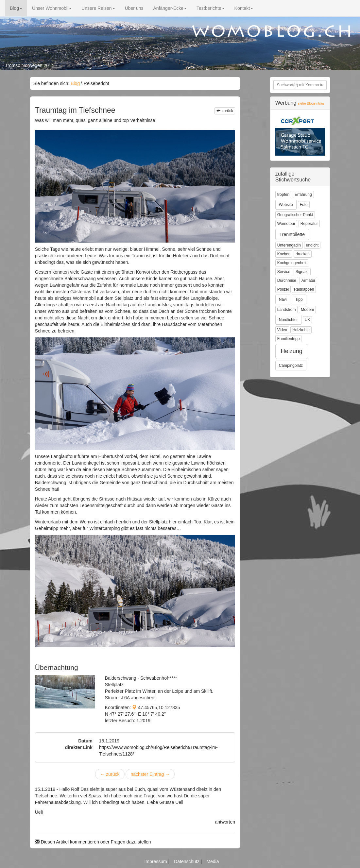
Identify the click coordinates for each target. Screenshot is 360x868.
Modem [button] (307, 310)
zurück (225, 111)
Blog (16, 8)
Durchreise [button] (287, 281)
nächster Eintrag (150, 774)
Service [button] (284, 272)
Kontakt (244, 8)
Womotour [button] (286, 224)
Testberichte (210, 8)
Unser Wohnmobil (52, 8)
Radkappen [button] (304, 289)
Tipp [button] (299, 299)
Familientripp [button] (289, 339)
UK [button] (308, 320)
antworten (225, 822)
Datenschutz (187, 861)
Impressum (156, 861)
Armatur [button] (309, 281)
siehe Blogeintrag (311, 103)
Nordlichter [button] (288, 320)
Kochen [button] (284, 254)
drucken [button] (303, 254)
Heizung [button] (292, 351)
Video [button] (282, 330)
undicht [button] (312, 245)
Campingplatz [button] (291, 366)
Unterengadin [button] (289, 245)
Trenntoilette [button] (292, 234)
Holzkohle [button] (301, 330)
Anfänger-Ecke (170, 8)
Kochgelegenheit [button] (292, 263)
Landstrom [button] (287, 310)
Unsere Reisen (98, 8)
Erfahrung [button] (303, 195)
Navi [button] (283, 299)
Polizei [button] (283, 289)
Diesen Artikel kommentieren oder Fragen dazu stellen (93, 842)
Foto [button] (304, 205)
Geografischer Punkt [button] (295, 215)
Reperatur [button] (309, 224)
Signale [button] (302, 272)
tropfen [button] (283, 195)
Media (213, 861)
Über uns (134, 8)
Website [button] (286, 205)
